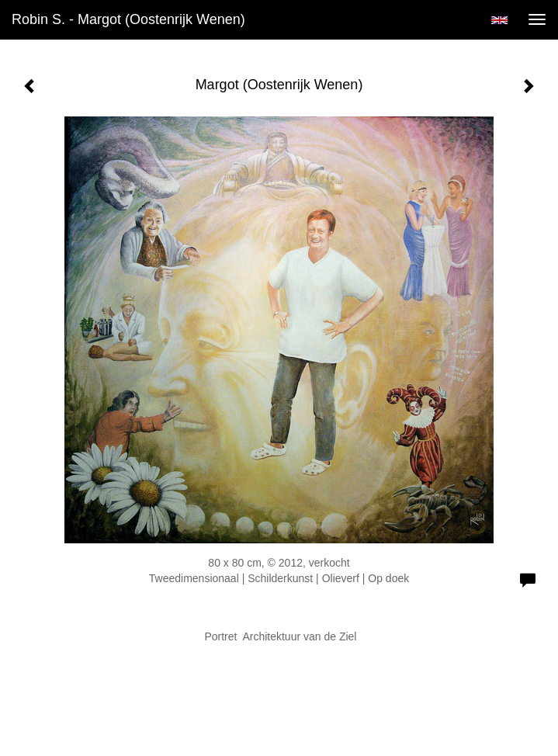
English (499, 20)
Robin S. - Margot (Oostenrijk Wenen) (128, 19)
